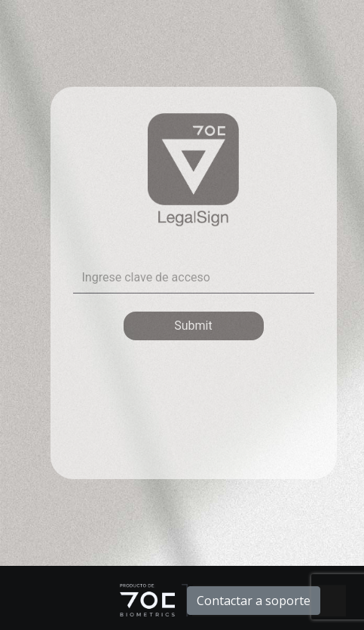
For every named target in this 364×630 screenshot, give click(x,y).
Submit (193, 326)
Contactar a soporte (254, 601)
